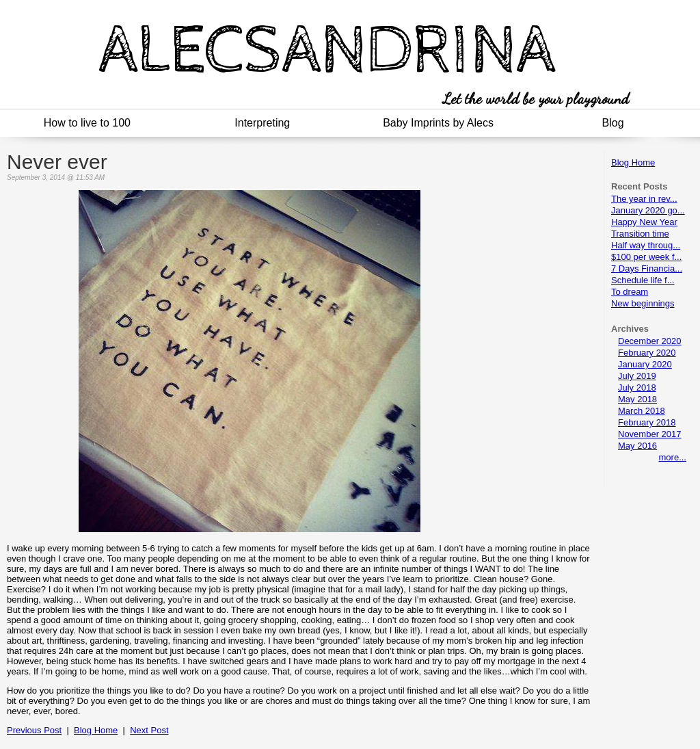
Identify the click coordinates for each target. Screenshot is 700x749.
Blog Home (633, 162)
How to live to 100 (87, 123)
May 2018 (637, 399)
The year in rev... (644, 199)
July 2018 (637, 387)
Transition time (640, 234)
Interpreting (262, 123)
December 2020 (650, 341)
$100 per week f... (646, 257)
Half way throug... (646, 245)
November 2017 (650, 434)
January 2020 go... (648, 210)
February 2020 (647, 353)
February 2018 (647, 422)
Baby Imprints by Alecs (438, 123)
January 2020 (645, 364)
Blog (613, 123)
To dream (630, 292)
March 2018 (642, 411)
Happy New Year (644, 222)
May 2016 (637, 446)
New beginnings (643, 303)
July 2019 (637, 376)
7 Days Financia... (647, 268)
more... (673, 457)
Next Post (149, 730)
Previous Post (34, 730)
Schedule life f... (643, 280)
